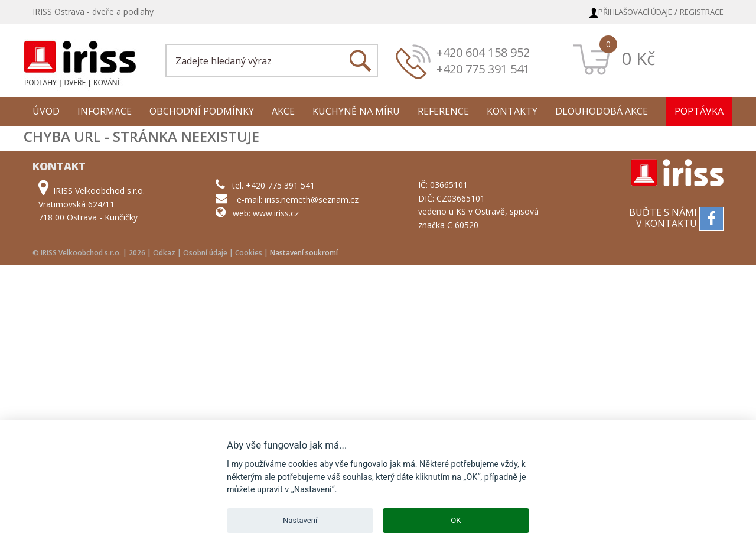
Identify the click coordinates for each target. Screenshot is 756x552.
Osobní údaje (205, 253)
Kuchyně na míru (356, 111)
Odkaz (164, 253)
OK (456, 520)
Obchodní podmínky (202, 111)
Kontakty (512, 111)
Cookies (249, 253)
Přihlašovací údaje (635, 12)
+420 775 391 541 (483, 69)
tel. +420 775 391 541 (273, 185)
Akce (283, 111)
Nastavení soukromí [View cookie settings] (304, 253)
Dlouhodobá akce (602, 111)
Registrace (702, 12)
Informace (105, 111)
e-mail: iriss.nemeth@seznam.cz (298, 199)
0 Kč (638, 58)
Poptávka (699, 111)
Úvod (46, 111)
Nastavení (300, 520)
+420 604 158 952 (483, 52)
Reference (443, 111)
